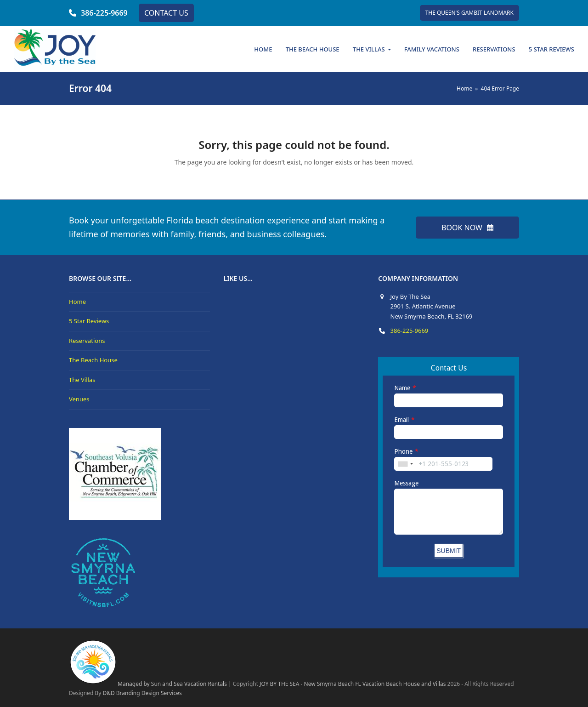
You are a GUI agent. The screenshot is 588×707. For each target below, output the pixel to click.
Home (77, 302)
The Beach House (93, 360)
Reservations (87, 341)
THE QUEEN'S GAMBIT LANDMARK (469, 13)
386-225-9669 (104, 13)
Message (406, 483)
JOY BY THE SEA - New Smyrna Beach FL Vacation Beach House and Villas (353, 684)
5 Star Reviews (89, 321)
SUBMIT (449, 551)
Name (402, 388)
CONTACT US (166, 13)
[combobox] (405, 464)
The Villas (82, 380)
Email (401, 420)
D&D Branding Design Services (142, 693)
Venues (79, 399)
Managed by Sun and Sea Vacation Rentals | (150, 684)
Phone (403, 451)
